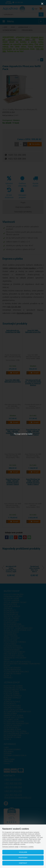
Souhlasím (23, 852)
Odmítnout (23, 863)
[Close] (42, 4)
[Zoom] (36, 4)
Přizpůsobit (23, 858)
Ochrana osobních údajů (10, 847)
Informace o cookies (27, 847)
